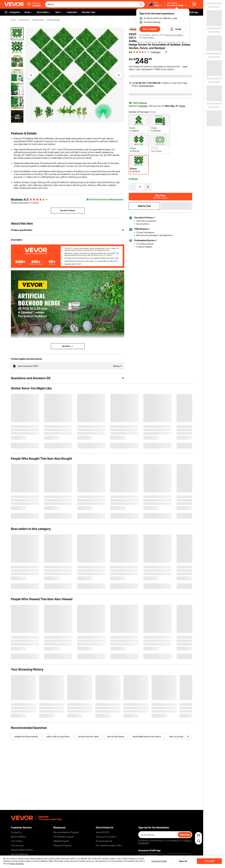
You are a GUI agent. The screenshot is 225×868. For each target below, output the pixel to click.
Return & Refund (18, 837)
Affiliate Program (61, 841)
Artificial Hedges (53, 20)
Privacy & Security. (17, 864)
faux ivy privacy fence (179, 736)
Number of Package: (139, 112)
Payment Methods (20, 854)
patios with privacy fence (58, 736)
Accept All (209, 861)
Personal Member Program (66, 832)
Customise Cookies (159, 861)
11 (32, 203)
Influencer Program (62, 845)
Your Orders (17, 841)
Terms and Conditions (174, 35)
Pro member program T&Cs (109, 845)
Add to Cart (144, 206)
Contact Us (16, 832)
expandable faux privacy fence (147, 736)
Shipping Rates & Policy (22, 850)
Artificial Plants (38, 20)
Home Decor (24, 20)
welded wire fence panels (26, 736)
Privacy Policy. (148, 37)
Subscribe (185, 835)
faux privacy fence (116, 736)
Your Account (17, 845)
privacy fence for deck (88, 736)
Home (13, 20)
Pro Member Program (64, 837)
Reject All (183, 861)
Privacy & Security (104, 841)
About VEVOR (102, 832)
